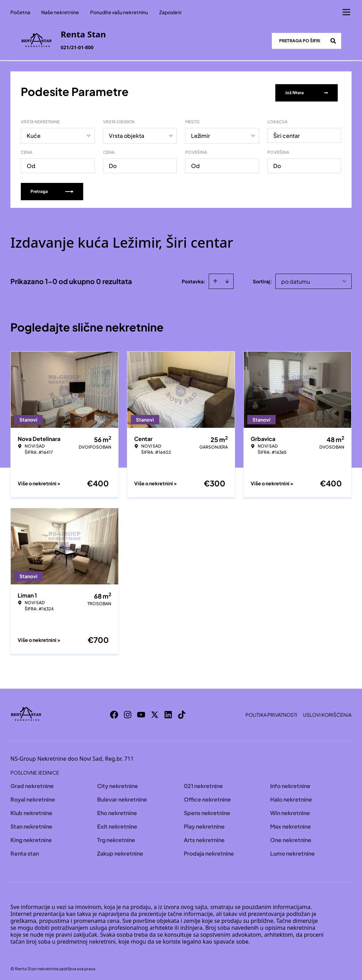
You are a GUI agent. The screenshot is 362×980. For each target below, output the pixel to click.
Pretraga (52, 189)
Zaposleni (170, 12)
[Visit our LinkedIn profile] (168, 712)
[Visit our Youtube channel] (141, 712)
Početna (20, 12)
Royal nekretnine (33, 797)
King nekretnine (31, 837)
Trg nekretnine (116, 837)
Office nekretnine (207, 797)
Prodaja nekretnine (209, 851)
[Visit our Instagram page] (128, 712)
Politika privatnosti (271, 712)
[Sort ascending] (215, 279)
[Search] (333, 41)
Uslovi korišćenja (327, 712)
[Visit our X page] (155, 712)
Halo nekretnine (291, 797)
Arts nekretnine (204, 837)
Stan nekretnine (31, 824)
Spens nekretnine (207, 810)
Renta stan (25, 851)
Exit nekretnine (117, 824)
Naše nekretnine (60, 12)
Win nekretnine (290, 810)
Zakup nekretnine (120, 851)
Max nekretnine (291, 824)
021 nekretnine (203, 783)
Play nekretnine (204, 824)
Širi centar (287, 133)
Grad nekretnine (32, 783)
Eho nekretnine (117, 810)
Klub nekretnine (31, 810)
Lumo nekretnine (292, 851)
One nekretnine (291, 837)
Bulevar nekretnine (122, 797)
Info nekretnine (290, 783)
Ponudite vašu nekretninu (119, 12)
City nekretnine (118, 783)
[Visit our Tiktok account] (182, 712)
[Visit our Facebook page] (114, 712)
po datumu (296, 279)
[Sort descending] (227, 279)
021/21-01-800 (77, 47)
